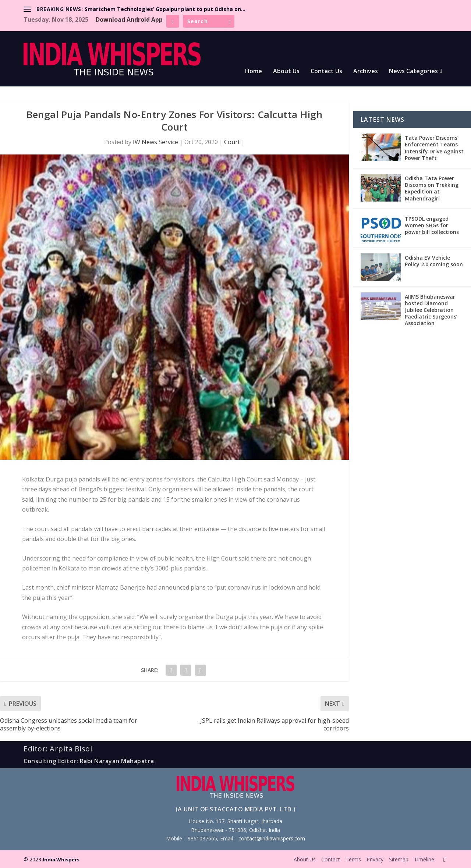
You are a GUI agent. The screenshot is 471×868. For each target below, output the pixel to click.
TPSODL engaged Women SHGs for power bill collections (432, 225)
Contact (331, 859)
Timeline (424, 859)
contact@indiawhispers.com (272, 838)
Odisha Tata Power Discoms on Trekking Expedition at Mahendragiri (432, 188)
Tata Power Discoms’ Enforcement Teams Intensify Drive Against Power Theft (434, 148)
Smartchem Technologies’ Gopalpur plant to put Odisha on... (165, 9)
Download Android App (129, 19)
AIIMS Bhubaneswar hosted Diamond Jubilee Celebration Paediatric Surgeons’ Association (431, 310)
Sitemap (399, 859)
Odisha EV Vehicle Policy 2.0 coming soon (434, 261)
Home (254, 72)
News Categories (413, 72)
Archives (366, 72)
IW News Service (155, 142)
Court (232, 142)
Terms (353, 859)
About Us (286, 72)
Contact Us (326, 72)
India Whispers (61, 860)
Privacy (375, 859)
